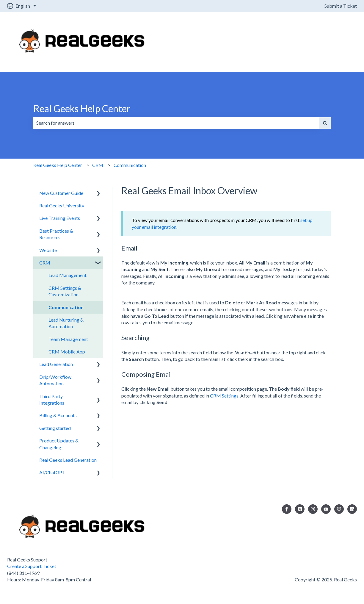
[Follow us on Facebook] (287, 509)
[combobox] (176, 123)
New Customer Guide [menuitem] (61, 193)
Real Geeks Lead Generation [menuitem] (68, 460)
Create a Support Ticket (32, 566)
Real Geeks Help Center (82, 108)
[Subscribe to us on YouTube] (326, 509)
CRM (98, 165)
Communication (130, 165)
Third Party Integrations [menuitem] (52, 399)
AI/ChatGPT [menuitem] (52, 472)
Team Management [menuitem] (68, 339)
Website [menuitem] (48, 250)
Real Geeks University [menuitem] (62, 205)
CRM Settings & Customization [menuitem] (65, 291)
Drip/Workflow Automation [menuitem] (55, 380)
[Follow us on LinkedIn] (352, 509)
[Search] (325, 123)
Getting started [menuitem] (55, 428)
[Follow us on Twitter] (300, 509)
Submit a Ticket (341, 6)
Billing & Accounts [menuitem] (58, 415)
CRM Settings (224, 396)
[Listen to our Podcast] (339, 509)
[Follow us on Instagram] (313, 509)
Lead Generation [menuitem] (56, 364)
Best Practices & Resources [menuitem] (56, 234)
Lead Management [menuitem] (68, 275)
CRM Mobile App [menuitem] (67, 352)
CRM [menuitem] (45, 263)
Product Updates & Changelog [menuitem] (59, 444)
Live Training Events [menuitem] (60, 218)
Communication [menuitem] (66, 307)
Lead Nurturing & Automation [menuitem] (66, 323)
